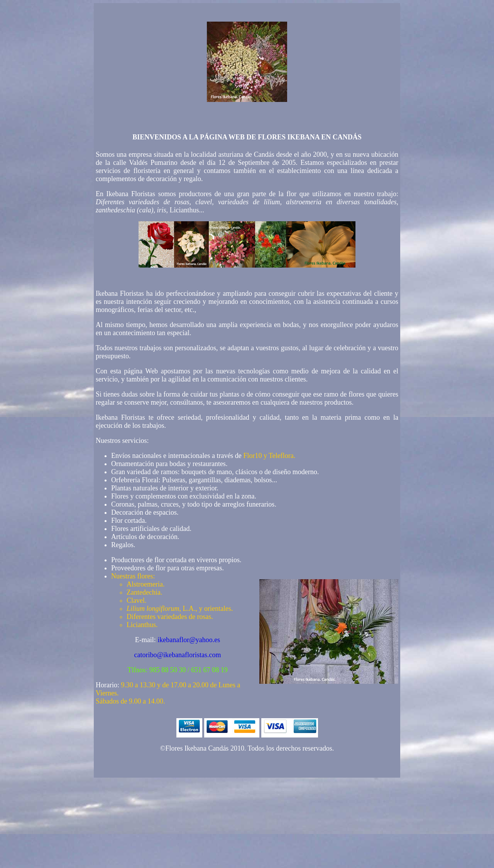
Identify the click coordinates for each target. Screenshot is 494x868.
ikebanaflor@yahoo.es (189, 640)
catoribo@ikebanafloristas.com (178, 655)
